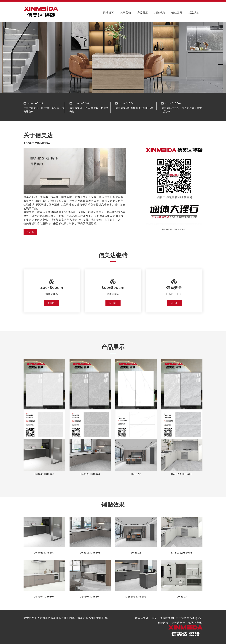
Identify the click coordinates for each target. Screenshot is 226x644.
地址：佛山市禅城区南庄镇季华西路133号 (177, 618)
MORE (30, 232)
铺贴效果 (177, 13)
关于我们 (126, 13)
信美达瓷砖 (178, 623)
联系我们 (194, 13)
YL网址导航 (195, 623)
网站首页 (109, 13)
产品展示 (143, 13)
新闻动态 (160, 13)
